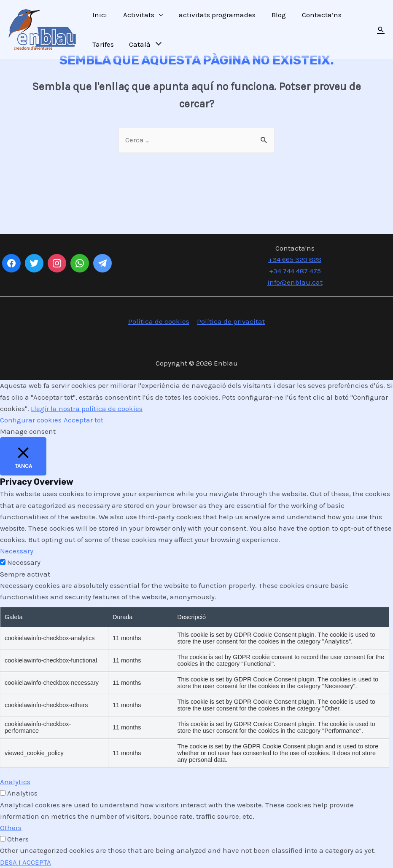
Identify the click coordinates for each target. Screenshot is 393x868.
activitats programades (213, 15)
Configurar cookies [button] (31, 420)
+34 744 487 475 (295, 271)
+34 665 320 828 (295, 259)
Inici (99, 15)
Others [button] (11, 828)
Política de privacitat (231, 322)
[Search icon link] (381, 29)
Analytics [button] (15, 782)
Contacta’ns (314, 15)
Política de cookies (159, 322)
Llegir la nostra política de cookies (87, 409)
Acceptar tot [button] (83, 420)
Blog (273, 15)
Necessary (24, 563)
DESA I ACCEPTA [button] (26, 862)
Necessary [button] (17, 551)
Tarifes (102, 44)
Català (138, 44)
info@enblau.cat (295, 282)
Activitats (136, 15)
